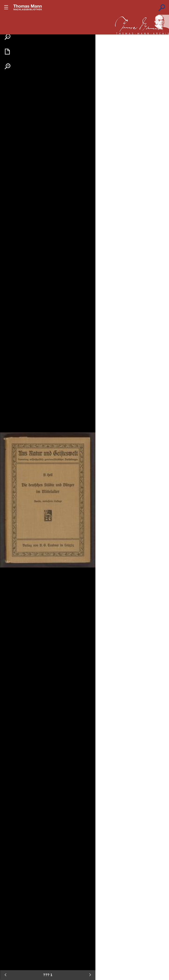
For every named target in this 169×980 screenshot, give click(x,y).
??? (28, 7)
